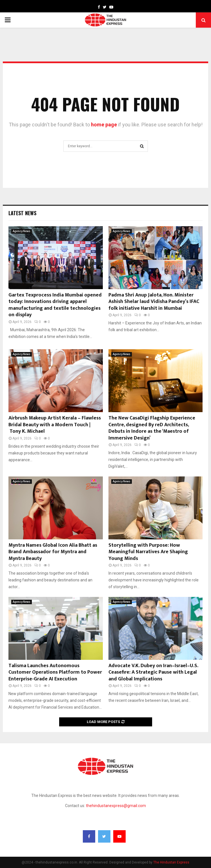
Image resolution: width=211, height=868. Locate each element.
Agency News (22, 231)
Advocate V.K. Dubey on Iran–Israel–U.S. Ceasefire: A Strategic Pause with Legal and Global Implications (153, 672)
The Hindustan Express (171, 862)
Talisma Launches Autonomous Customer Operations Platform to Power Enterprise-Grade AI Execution (55, 672)
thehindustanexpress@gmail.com (116, 806)
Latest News (22, 213)
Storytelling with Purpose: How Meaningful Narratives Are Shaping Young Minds (148, 552)
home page (104, 125)
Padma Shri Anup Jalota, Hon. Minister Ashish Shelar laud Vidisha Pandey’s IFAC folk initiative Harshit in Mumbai (154, 302)
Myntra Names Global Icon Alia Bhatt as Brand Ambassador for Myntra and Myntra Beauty (53, 552)
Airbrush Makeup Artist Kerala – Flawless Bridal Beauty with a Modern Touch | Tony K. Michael (55, 425)
